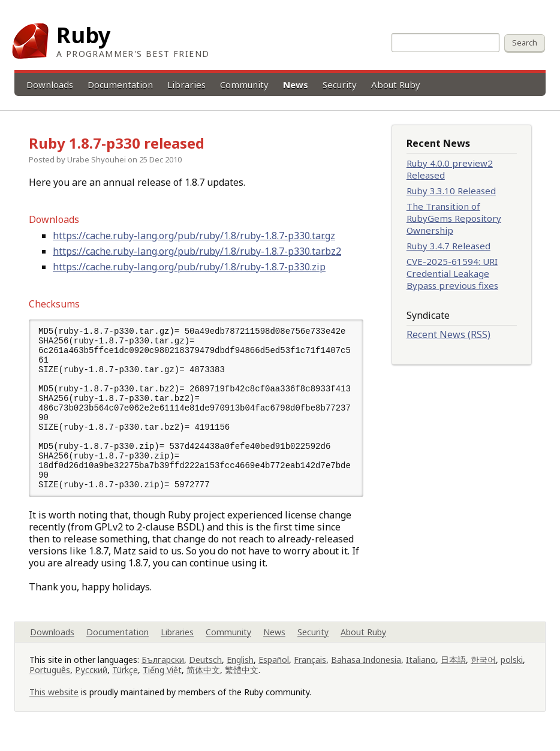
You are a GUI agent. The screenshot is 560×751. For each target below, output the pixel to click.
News (296, 85)
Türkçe (125, 680)
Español (274, 670)
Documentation (120, 85)
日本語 (453, 670)
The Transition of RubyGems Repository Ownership (454, 218)
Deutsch (205, 670)
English (240, 670)
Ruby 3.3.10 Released (451, 191)
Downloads (50, 85)
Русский (91, 680)
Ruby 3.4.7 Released (448, 246)
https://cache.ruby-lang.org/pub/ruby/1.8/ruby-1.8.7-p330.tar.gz (194, 236)
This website (54, 702)
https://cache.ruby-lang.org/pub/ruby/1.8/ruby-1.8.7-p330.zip (189, 267)
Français (310, 670)
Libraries (186, 85)
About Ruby (396, 85)
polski (512, 670)
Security (340, 85)
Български (163, 670)
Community (244, 85)
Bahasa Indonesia (366, 670)
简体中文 (203, 680)
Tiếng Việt (162, 680)
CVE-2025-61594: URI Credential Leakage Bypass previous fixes (452, 273)
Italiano (421, 670)
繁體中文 (242, 680)
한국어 (483, 670)
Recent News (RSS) (448, 334)
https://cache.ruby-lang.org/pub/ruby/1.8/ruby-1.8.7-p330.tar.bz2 (197, 251)
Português (50, 680)
